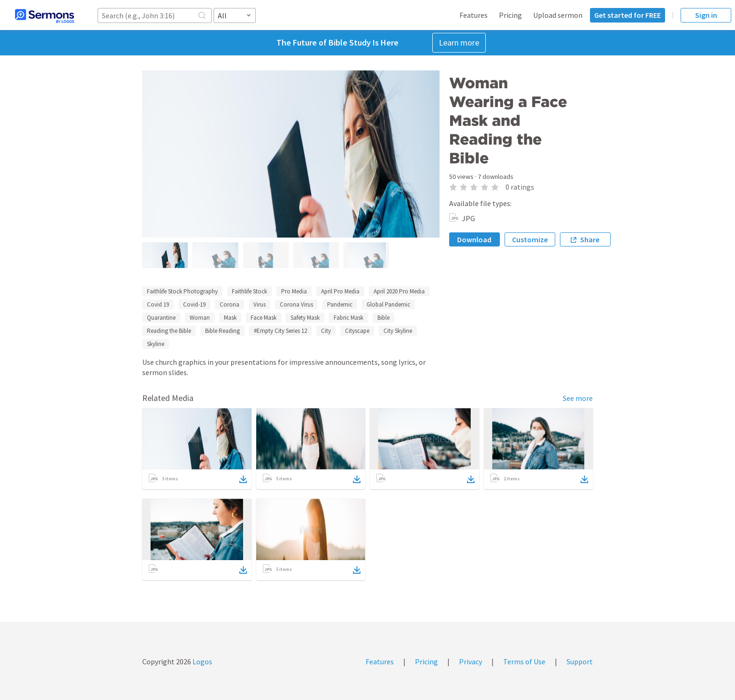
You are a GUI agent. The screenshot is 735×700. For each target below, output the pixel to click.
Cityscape (357, 331)
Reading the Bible (169, 331)
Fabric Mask (348, 318)
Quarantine (161, 318)
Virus (260, 304)
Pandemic (340, 304)
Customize (530, 239)
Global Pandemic (388, 304)
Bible (383, 318)
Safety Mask (305, 318)
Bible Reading (222, 331)
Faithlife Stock (249, 291)
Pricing (510, 15)
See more (578, 398)
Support (580, 662)
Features (474, 15)
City (326, 331)
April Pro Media (340, 291)
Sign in (706, 15)
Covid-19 (194, 304)
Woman (200, 318)
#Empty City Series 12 (280, 331)
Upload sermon (558, 15)
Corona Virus (296, 304)
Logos (202, 662)
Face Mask (264, 318)
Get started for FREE (628, 15)
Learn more (459, 42)
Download (474, 239)
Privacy (471, 662)
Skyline (156, 344)
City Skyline (398, 331)
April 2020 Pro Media (399, 291)
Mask (230, 318)
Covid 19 (158, 304)
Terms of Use (524, 662)
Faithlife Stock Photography (182, 291)
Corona (230, 304)
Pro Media (294, 291)
